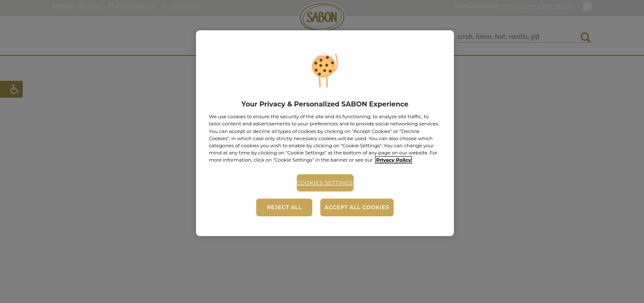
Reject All (284, 207)
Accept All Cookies (357, 207)
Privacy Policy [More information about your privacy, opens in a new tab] (393, 160)
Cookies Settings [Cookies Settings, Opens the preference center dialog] (325, 183)
